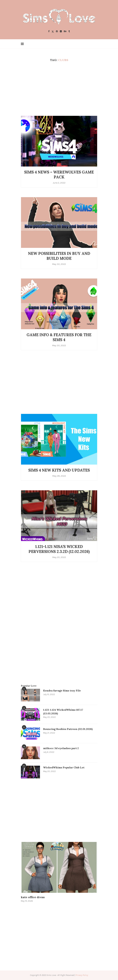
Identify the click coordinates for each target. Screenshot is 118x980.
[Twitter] (53, 32)
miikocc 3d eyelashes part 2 (61, 748)
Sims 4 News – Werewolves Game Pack (59, 175)
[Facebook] (49, 32)
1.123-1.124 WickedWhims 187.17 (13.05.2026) (63, 711)
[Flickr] (61, 32)
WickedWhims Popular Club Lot (64, 767)
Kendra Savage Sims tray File (62, 691)
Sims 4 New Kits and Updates (59, 470)
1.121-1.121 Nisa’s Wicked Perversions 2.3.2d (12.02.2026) (59, 549)
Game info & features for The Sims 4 (59, 337)
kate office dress (33, 897)
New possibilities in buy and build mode (59, 256)
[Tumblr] (69, 32)
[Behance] (65, 32)
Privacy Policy (82, 975)
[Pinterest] (57, 32)
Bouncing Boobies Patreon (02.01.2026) (68, 729)
